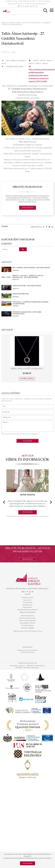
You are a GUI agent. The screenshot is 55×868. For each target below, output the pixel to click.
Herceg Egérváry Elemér (28, 623)
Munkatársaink (27, 605)
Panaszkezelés (28, 602)
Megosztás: (36, 227)
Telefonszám (6, 416)
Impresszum (27, 600)
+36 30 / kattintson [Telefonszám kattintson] (44, 1)
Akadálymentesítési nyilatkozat (27, 610)
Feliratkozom (28, 208)
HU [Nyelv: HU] (32, 6)
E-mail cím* (5, 411)
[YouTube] (26, 6)
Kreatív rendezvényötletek (28, 621)
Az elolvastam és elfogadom (20, 434)
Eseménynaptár (15, 23)
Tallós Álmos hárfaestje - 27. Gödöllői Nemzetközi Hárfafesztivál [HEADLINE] (28, 4)
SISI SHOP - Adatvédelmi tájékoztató (27, 668)
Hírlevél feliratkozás (27, 616)
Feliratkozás (27, 559)
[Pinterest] (23, 6)
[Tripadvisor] (28, 6)
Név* (3, 405)
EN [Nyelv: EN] (34, 6)
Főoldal (5, 23)
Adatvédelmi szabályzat (17, 666)
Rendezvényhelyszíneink (28, 618)
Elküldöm (27, 441)
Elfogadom (27, 863)
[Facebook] (19, 6)
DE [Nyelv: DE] (36, 6)
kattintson (31, 652)
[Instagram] (21, 6)
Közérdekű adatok (27, 598)
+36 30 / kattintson (32, 650)
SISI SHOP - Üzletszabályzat (36, 666)
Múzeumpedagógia (28, 625)
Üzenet (4, 422)
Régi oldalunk (27, 607)
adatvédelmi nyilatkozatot (14, 434)
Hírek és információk (27, 460)
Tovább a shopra (27, 379)
